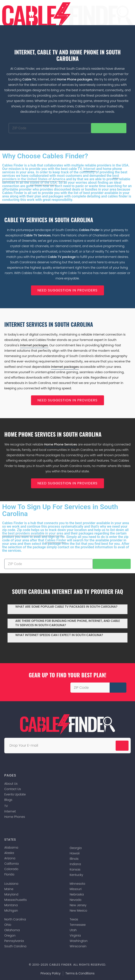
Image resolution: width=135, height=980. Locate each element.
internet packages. (34, 345)
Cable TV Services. (37, 235)
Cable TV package (62, 257)
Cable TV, (30, 79)
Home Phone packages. (75, 79)
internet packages (65, 367)
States (10, 840)
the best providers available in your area (33, 533)
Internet (90, 169)
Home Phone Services (61, 444)
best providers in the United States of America (61, 177)
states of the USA (43, 183)
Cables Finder (89, 230)
